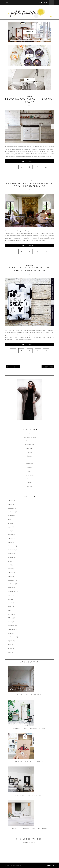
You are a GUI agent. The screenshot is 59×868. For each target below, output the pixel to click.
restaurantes (29, 479)
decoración (29, 181)
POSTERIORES (13, 367)
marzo (10, 535)
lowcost (29, 467)
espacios (30, 452)
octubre (10, 554)
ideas (29, 460)
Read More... (30, 161)
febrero (10, 500)
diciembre (11, 508)
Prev (7, 127)
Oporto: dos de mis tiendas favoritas (29, 762)
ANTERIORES (48, 367)
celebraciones (29, 445)
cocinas (29, 97)
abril (9, 531)
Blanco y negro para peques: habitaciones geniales (29, 269)
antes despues (29, 441)
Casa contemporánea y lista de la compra (29, 828)
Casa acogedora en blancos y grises (29, 728)
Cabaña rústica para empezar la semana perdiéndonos (30, 185)
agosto (10, 595)
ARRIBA (51, 865)
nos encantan (29, 475)
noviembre (11, 512)
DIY (30, 433)
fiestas (29, 456)
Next (52, 127)
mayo (10, 527)
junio (10, 523)
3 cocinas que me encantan (29, 695)
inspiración (30, 464)
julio (9, 519)
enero (10, 504)
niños (29, 471)
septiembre (12, 516)
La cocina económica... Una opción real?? (30, 101)
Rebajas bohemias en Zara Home (29, 795)
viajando (30, 482)
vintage (30, 486)
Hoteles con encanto (30, 437)
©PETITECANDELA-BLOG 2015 (13, 865)
